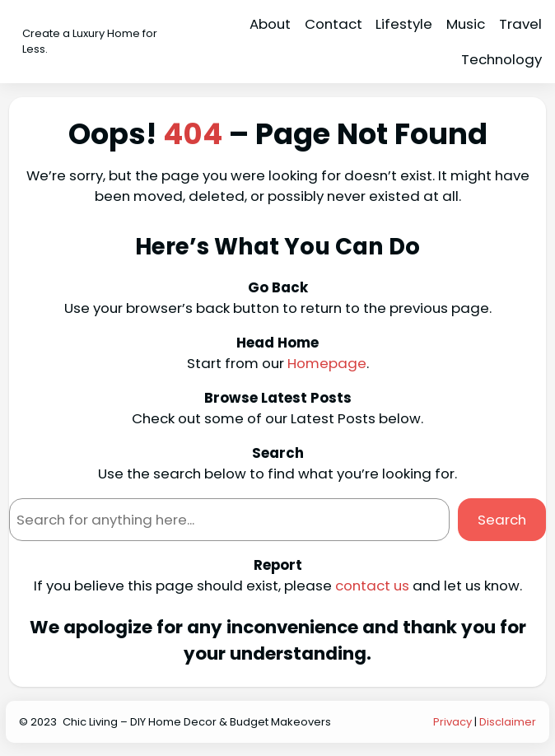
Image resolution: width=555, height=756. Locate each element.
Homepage (327, 363)
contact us (372, 586)
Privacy (452, 722)
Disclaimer (508, 722)
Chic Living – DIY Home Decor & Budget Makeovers (197, 722)
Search (502, 520)
